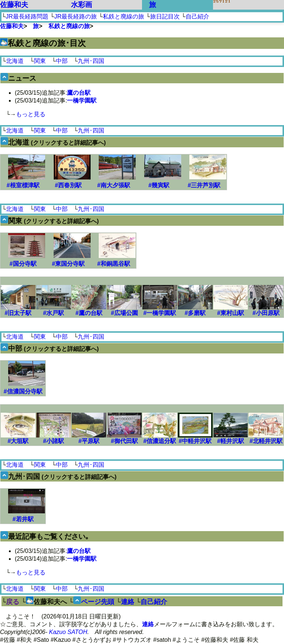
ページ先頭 (98, 602)
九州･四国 (91, 61)
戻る (13, 602)
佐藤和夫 (14, 5)
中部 (62, 61)
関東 (40, 61)
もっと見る (31, 114)
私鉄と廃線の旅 (124, 16)
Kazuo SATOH (68, 632)
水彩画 (82, 5)
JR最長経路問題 (27, 16)
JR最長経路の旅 (76, 16)
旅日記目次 (165, 16)
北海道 (15, 61)
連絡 (128, 602)
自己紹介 (197, 16)
